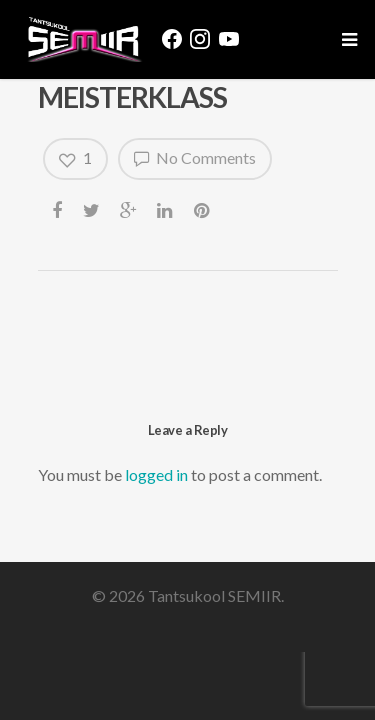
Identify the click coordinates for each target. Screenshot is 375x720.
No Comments (195, 158)
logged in (156, 474)
